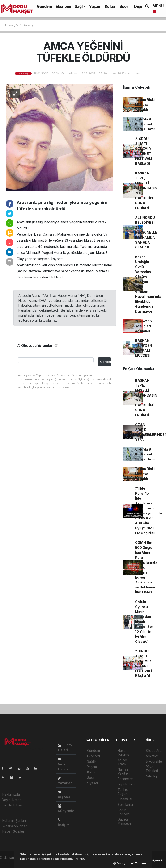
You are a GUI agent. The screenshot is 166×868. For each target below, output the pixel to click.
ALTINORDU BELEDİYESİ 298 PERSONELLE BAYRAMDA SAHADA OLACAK (146, 232)
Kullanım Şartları (14, 820)
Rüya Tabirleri (152, 769)
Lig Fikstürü (126, 784)
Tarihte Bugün (123, 792)
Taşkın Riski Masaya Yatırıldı (145, 105)
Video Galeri (63, 764)
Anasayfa (12, 25)
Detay (119, 863)
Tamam (138, 863)
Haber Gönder (13, 831)
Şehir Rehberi (124, 812)
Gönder (105, 362)
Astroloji (152, 776)
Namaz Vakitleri (123, 771)
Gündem (44, 6)
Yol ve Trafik (122, 762)
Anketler (152, 756)
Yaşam (95, 6)
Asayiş (28, 25)
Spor (124, 6)
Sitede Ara (154, 750)
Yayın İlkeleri (12, 800)
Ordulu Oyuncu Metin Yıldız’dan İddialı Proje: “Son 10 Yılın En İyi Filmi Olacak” (144, 622)
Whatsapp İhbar (14, 826)
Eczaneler (125, 779)
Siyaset (93, 783)
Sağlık (80, 6)
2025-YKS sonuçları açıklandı (143, 326)
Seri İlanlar (126, 804)
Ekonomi (63, 6)
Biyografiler (154, 761)
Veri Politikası (12, 805)
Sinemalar (125, 799)
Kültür (110, 6)
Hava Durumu (123, 752)
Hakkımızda (11, 794)
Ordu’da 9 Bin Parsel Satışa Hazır (145, 124)
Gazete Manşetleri (125, 821)
